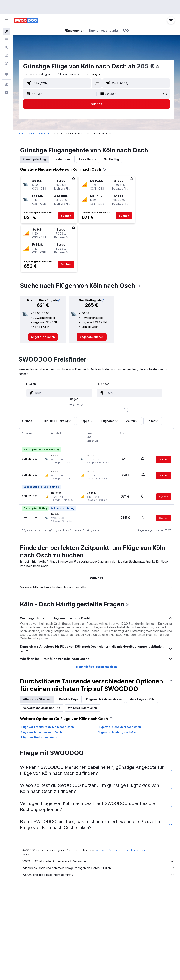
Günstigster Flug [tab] (35, 159)
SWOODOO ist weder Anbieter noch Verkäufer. (98, 861)
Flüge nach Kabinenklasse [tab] (104, 699)
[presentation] (157, 67)
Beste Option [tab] (63, 159)
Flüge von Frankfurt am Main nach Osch (47, 727)
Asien (31, 133)
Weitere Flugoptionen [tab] (82, 708)
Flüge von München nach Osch (41, 732)
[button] (6, 20)
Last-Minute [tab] (88, 159)
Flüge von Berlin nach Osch (39, 737)
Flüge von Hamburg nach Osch (118, 732)
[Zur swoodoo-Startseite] (26, 20)
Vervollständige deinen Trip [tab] (42, 708)
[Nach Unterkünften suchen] (6, 40)
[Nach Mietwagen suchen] (6, 47)
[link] (43, 337)
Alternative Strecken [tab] (37, 699)
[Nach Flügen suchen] (6, 32)
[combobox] (94, 74)
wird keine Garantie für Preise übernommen (121, 850)
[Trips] (6, 74)
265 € (146, 66)
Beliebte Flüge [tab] (69, 699)
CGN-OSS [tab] (97, 578)
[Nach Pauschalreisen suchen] (6, 55)
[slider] (126, 410)
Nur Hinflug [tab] (111, 159)
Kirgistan (44, 133)
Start (21, 133)
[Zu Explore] (6, 63)
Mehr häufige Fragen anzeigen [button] (96, 667)
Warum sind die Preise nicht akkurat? (98, 875)
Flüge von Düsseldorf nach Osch (119, 727)
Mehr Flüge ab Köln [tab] (142, 699)
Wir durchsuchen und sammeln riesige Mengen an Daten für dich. (98, 868)
